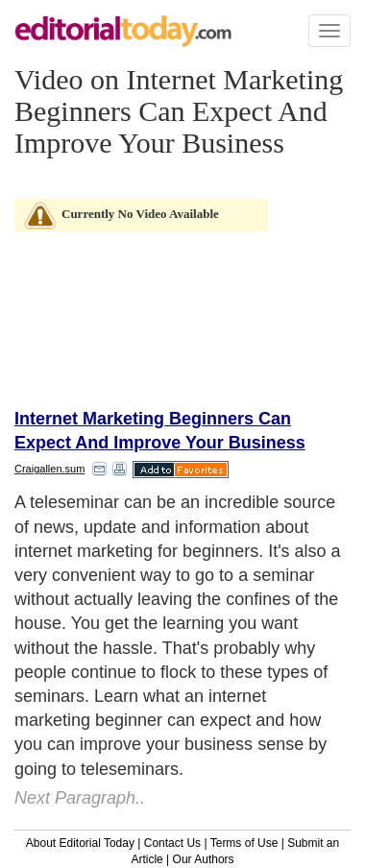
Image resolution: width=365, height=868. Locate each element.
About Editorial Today (80, 843)
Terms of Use (244, 843)
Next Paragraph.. (80, 798)
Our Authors (204, 859)
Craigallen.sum (49, 469)
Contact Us (172, 843)
